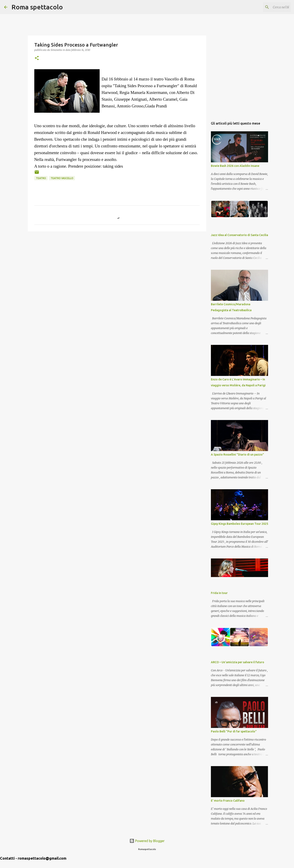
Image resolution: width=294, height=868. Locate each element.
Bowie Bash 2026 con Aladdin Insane (235, 166)
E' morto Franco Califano (228, 801)
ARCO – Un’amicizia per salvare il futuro (238, 662)
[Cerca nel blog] (269, 7)
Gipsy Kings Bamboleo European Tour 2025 (239, 524)
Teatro (41, 178)
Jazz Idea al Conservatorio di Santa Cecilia (239, 235)
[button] (37, 58)
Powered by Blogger (147, 841)
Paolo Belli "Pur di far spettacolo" (234, 731)
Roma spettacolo (37, 7)
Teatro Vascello (62, 178)
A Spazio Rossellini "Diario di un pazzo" (237, 455)
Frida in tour (219, 593)
